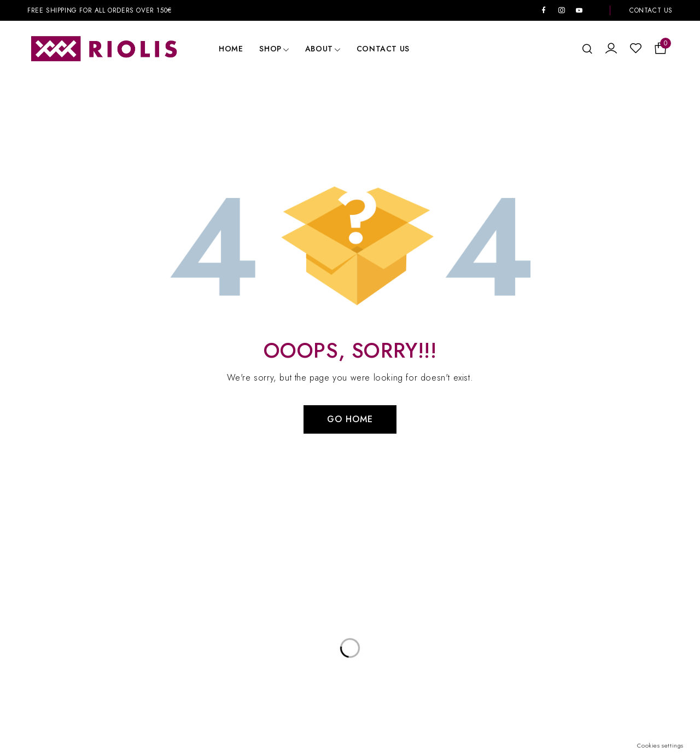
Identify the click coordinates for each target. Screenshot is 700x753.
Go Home (350, 419)
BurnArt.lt (518, 712)
